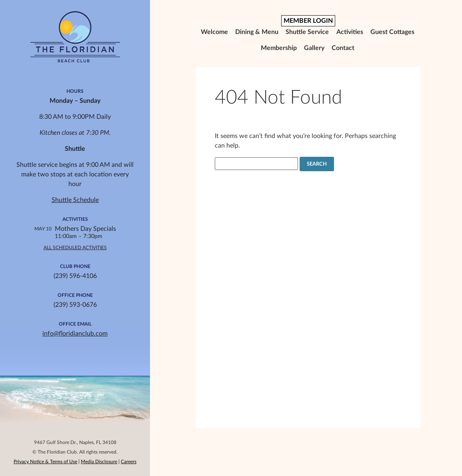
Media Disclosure (99, 462)
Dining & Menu (257, 32)
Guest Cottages (392, 32)
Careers (129, 462)
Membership (279, 48)
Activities (350, 32)
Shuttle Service (307, 32)
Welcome (214, 32)
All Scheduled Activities (75, 248)
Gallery (314, 48)
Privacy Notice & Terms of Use (45, 462)
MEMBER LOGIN (308, 21)
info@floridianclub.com (75, 334)
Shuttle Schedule (75, 200)
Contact (343, 48)
